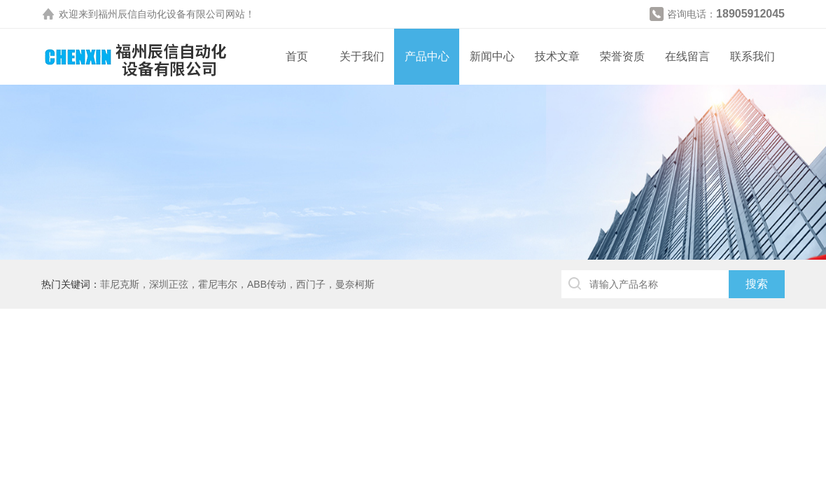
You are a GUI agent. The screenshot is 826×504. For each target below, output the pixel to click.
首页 (297, 56)
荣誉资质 (622, 56)
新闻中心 (492, 56)
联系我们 (752, 56)
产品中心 (427, 56)
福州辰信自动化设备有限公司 (162, 14)
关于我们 (362, 56)
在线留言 (687, 56)
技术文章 (557, 56)
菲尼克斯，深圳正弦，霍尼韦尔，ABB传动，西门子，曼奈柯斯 (237, 284)
